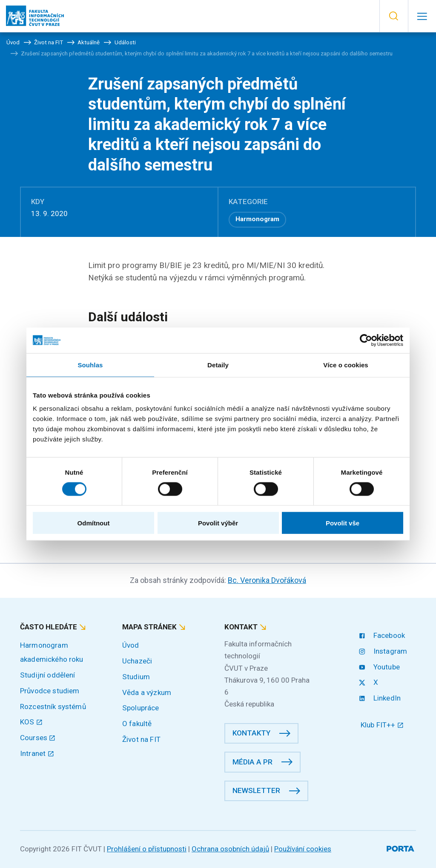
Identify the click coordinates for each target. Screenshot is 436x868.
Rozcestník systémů (53, 707)
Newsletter (256, 790)
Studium (136, 677)
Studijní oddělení (48, 675)
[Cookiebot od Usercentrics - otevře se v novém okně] (366, 340)
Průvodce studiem (50, 691)
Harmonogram (257, 219)
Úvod (131, 645)
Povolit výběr (218, 523)
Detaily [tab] (218, 365)
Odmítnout (94, 523)
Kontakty (251, 733)
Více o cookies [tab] (346, 365)
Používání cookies (303, 849)
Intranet (37, 753)
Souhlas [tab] (90, 365)
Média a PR (252, 762)
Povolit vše (343, 523)
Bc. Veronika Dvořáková (267, 580)
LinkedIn (381, 698)
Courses (38, 738)
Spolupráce (141, 708)
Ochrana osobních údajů (230, 849)
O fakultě (137, 724)
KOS (31, 722)
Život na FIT (141, 739)
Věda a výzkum (147, 692)
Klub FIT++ (382, 725)
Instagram (384, 651)
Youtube (380, 667)
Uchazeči (137, 661)
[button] (394, 16)
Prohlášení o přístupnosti (147, 849)
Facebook (383, 635)
